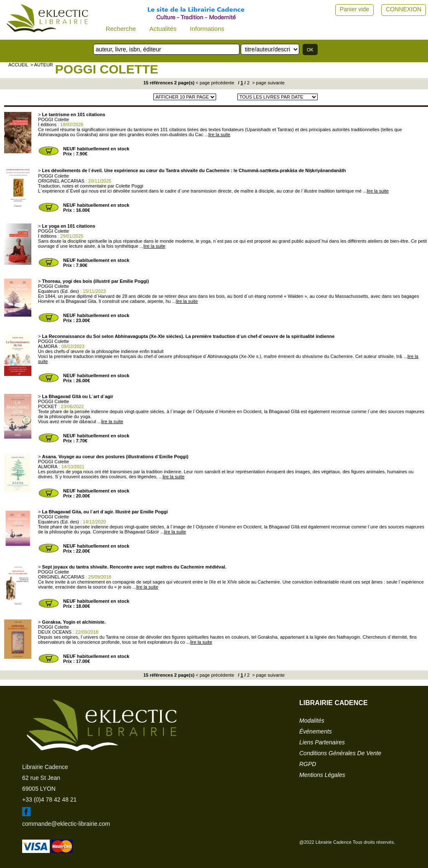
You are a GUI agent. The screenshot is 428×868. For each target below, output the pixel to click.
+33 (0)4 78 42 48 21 (49, 799)
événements (316, 731)
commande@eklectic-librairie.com (66, 824)
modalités (312, 721)
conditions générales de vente (340, 753)
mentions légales (322, 775)
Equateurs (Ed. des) (59, 291)
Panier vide (354, 9)
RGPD (308, 764)
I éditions (47, 124)
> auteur (42, 65)
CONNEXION (404, 9)
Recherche (121, 29)
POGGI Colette (107, 69)
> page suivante (268, 83)
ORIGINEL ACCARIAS (61, 181)
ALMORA (48, 346)
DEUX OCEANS (55, 632)
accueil (18, 65)
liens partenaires (322, 742)
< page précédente (215, 83)
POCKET (47, 406)
